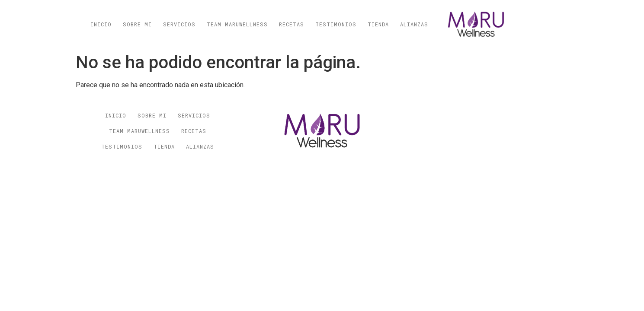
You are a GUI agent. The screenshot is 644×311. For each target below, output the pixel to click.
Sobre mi (137, 24)
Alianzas (414, 24)
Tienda (378, 24)
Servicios (179, 24)
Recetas (292, 24)
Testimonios (336, 24)
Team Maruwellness (237, 24)
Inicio (101, 24)
